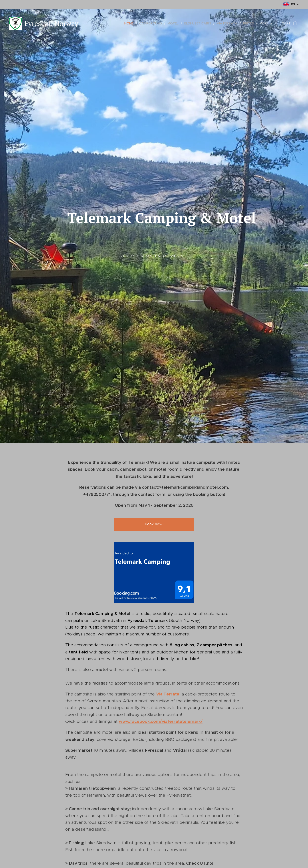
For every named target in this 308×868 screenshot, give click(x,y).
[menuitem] (130, 23)
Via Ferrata (168, 694)
